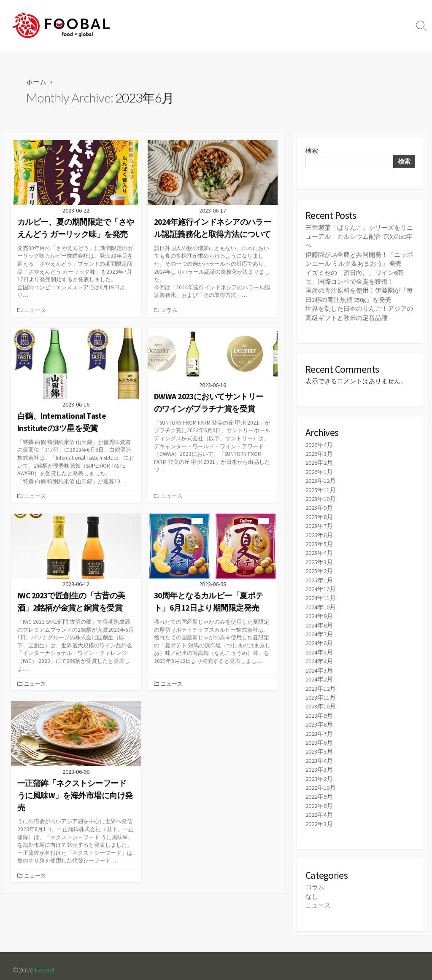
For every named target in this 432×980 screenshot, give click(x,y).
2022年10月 (321, 781)
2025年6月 (319, 532)
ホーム (36, 82)
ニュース (35, 310)
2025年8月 (319, 514)
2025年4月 (319, 550)
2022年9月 (319, 790)
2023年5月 (319, 745)
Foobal (45, 962)
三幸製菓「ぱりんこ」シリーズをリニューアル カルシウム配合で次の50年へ (359, 236)
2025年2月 (319, 567)
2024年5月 (319, 647)
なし (312, 888)
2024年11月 (321, 594)
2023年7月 (319, 727)
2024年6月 (319, 639)
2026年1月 (319, 470)
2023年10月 (321, 701)
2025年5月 (319, 541)
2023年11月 (321, 692)
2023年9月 (319, 709)
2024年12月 (321, 585)
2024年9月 (319, 612)
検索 (312, 150)
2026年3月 (319, 452)
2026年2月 (319, 461)
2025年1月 (319, 576)
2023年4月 (319, 754)
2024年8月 (319, 621)
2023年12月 (321, 683)
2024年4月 (319, 656)
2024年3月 (319, 665)
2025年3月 (319, 559)
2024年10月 (321, 603)
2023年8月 (319, 718)
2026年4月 (319, 443)
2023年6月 (319, 736)
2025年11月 (321, 488)
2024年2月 (319, 674)
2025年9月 (319, 505)
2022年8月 (319, 798)
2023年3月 (319, 763)
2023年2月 (319, 772)
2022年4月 (319, 807)
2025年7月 (319, 523)
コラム (169, 310)
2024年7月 (319, 630)
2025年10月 (321, 497)
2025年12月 (321, 479)
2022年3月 (319, 816)
